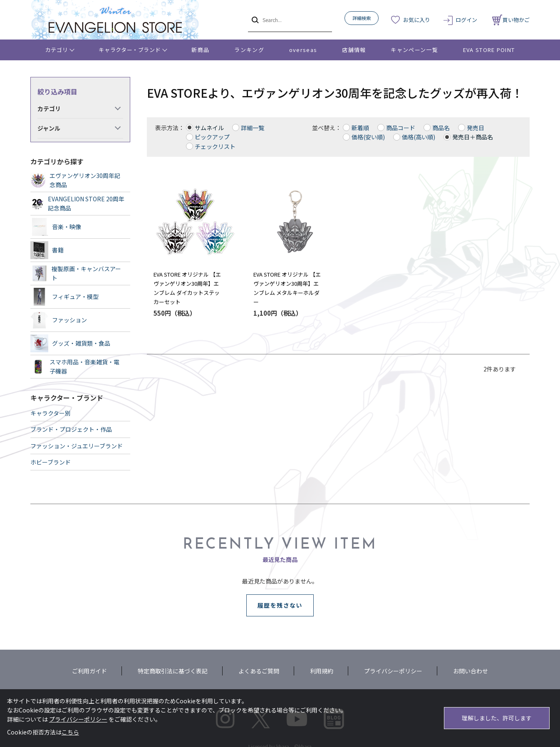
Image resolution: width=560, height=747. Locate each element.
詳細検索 (362, 18)
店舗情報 (354, 50)
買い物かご (511, 20)
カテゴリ (57, 50)
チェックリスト (215, 146)
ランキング (249, 50)
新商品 (200, 50)
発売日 (476, 128)
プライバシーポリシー (393, 671)
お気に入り (417, 20)
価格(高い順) (419, 137)
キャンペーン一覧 (414, 50)
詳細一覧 (253, 128)
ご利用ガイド (89, 671)
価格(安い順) (368, 137)
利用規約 (322, 671)
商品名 (441, 128)
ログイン (466, 20)
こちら (70, 732)
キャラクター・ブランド (130, 50)
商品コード (401, 128)
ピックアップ (212, 137)
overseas (303, 50)
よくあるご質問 (259, 671)
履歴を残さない (280, 605)
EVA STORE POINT (489, 50)
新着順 (360, 128)
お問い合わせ (471, 671)
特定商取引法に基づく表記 (173, 671)
